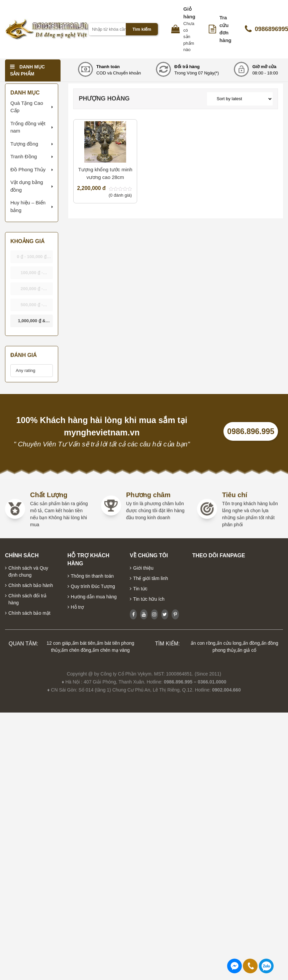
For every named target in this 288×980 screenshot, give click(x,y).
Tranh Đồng (24, 156)
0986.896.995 (251, 431)
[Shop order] (240, 99)
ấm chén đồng (76, 650)
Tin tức (140, 589)
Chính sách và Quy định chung (28, 571)
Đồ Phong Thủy (28, 169)
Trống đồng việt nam (28, 127)
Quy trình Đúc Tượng (93, 586)
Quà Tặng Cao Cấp (27, 107)
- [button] (34, 259)
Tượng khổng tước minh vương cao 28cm (105, 173)
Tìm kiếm (142, 29)
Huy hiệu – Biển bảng (28, 206)
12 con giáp (59, 643)
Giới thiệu (143, 568)
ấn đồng (251, 643)
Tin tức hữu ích (149, 599)
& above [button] (31, 323)
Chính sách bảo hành (31, 585)
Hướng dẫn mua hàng (94, 597)
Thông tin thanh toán (92, 576)
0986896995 (266, 966)
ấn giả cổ (247, 650)
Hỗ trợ (78, 607)
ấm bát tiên (84, 643)
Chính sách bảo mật (29, 613)
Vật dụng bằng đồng (27, 186)
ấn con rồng (203, 643)
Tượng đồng (24, 144)
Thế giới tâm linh (151, 578)
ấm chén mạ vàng (111, 650)
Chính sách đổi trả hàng (27, 599)
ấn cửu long (229, 643)
